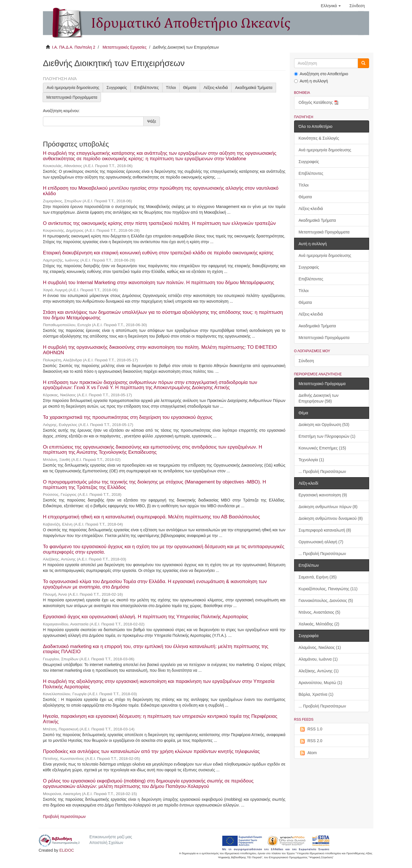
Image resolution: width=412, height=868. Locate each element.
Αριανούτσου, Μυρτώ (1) (321, 683)
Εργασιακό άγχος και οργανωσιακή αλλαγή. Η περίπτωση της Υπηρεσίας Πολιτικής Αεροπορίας (145, 617)
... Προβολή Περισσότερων (322, 471)
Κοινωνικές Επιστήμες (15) (322, 448)
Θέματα (190, 88)
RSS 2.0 (311, 741)
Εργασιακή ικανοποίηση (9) (323, 495)
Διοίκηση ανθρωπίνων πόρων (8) (328, 507)
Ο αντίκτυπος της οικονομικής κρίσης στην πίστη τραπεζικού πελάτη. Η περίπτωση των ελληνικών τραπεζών (159, 223)
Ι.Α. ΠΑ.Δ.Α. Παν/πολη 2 (74, 47)
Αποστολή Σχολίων (106, 843)
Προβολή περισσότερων (64, 817)
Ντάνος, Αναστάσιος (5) (320, 612)
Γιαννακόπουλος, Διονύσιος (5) (326, 601)
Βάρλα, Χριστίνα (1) (316, 694)
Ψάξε (152, 121)
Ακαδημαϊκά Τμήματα (254, 88)
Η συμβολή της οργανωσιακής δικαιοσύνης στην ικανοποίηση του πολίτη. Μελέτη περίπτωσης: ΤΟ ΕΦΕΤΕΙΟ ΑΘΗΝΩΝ (160, 350)
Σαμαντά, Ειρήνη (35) (318, 577)
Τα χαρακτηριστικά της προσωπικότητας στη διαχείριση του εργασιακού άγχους (128, 417)
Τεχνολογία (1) (311, 460)
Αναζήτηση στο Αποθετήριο (321, 74)
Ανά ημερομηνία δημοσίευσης (73, 88)
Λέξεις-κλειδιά (216, 88)
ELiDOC (67, 850)
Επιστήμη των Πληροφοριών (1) (327, 436)
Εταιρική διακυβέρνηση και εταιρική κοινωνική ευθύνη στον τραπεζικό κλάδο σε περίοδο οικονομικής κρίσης (158, 253)
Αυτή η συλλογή (311, 81)
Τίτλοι (171, 88)
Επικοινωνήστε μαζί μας (111, 837)
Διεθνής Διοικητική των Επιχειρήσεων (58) (319, 398)
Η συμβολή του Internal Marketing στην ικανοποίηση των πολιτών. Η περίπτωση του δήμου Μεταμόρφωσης (159, 283)
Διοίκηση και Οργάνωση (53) (324, 425)
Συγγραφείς (117, 88)
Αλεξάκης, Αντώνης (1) (319, 671)
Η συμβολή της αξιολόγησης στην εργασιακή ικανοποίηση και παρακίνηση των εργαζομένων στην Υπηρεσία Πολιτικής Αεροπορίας (159, 684)
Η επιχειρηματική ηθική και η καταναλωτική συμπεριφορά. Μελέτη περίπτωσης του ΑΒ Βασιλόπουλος (151, 517)
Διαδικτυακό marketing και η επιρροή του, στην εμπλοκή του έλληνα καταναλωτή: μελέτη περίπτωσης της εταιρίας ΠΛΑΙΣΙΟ (156, 649)
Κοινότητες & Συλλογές (319, 138)
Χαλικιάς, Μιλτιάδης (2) (319, 624)
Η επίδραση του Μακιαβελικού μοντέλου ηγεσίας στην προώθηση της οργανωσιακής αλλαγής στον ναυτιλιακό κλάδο (161, 191)
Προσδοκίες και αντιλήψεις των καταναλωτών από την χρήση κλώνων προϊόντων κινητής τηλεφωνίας (151, 751)
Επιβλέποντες (146, 88)
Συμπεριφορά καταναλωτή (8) (325, 530)
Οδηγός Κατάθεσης (319, 103)
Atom (308, 753)
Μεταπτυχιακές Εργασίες (124, 47)
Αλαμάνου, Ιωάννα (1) (318, 659)
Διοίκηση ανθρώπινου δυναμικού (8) (331, 518)
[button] (331, 6)
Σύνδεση (306, 361)
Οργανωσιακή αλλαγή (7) (321, 542)
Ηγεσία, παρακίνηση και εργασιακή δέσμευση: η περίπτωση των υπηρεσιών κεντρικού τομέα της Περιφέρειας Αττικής (160, 719)
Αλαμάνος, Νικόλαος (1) (320, 647)
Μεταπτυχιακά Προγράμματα (72, 97)
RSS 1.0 (311, 729)
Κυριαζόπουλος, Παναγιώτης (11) (328, 589)
